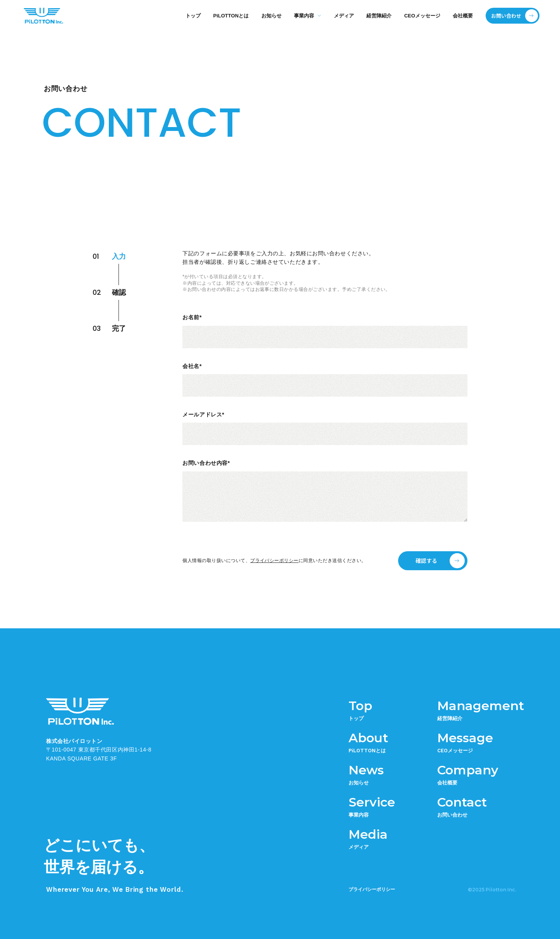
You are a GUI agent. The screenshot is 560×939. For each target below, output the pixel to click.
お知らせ (271, 16)
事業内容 (304, 16)
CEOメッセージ (422, 16)
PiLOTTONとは (231, 16)
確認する (426, 561)
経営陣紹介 (379, 16)
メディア (344, 16)
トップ (193, 16)
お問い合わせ (506, 16)
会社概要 (463, 16)
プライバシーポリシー (274, 561)
